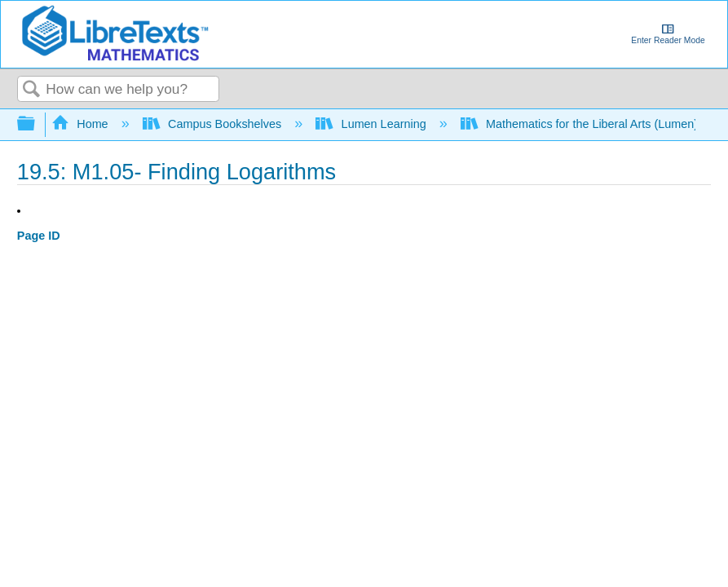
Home (82, 124)
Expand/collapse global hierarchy (37, 124)
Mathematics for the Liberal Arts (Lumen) (581, 124)
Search (32, 90)
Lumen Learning (372, 124)
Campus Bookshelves (214, 124)
